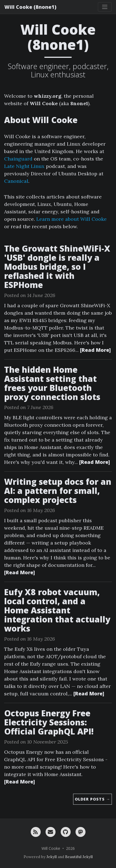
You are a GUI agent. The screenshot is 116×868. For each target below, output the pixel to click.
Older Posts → (92, 799)
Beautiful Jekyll (79, 857)
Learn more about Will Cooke (71, 219)
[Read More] (95, 350)
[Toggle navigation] (105, 7)
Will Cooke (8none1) (30, 7)
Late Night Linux (24, 166)
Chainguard (18, 159)
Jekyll (52, 857)
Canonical (16, 181)
